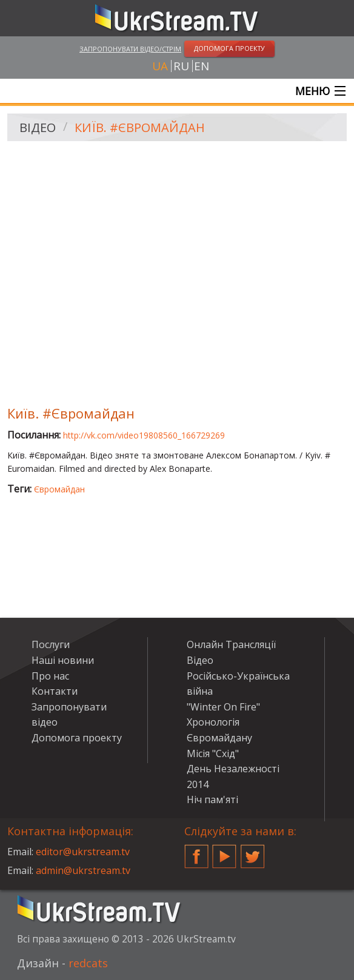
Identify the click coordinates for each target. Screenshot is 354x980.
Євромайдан (59, 489)
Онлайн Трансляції (231, 644)
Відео (38, 127)
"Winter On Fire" (223, 707)
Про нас (50, 676)
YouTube (224, 852)
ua (160, 66)
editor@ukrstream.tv (83, 852)
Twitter (253, 852)
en (202, 66)
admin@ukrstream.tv (83, 870)
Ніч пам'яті (212, 800)
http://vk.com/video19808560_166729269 (144, 435)
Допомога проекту (77, 738)
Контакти (55, 691)
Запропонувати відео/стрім (130, 49)
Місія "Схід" (213, 753)
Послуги (51, 644)
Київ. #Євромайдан (140, 127)
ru (181, 66)
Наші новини (63, 660)
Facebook (196, 852)
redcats (88, 963)
